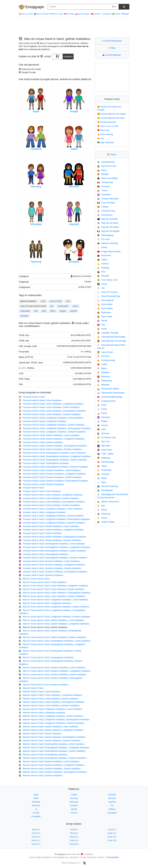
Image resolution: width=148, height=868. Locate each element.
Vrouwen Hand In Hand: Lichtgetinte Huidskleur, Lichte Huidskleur (51, 509)
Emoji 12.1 (74, 837)
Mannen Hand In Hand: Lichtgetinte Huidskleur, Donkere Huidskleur (52, 723)
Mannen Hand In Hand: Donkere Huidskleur (41, 776)
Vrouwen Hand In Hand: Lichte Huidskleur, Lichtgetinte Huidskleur (51, 495)
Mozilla (74, 809)
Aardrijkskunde (106, 162)
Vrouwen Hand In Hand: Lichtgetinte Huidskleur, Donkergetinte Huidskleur (54, 519)
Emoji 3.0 (112, 829)
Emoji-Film (104, 255)
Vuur (101, 138)
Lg (36, 809)
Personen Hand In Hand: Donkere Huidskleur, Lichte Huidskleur (50, 470)
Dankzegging (105, 235)
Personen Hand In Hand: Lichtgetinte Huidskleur (43, 421)
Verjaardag (104, 470)
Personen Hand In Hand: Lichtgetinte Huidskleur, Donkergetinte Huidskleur (55, 428)
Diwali (102, 247)
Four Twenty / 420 (107, 280)
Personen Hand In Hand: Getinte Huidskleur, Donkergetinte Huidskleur (53, 446)
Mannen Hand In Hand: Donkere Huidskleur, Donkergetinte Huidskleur (53, 772)
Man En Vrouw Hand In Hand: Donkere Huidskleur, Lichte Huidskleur (52, 668)
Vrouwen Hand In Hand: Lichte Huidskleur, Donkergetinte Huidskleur (52, 502)
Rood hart (103, 130)
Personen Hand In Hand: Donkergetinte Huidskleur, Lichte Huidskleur (52, 453)
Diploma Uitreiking (107, 243)
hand (43, 301)
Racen (102, 413)
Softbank (112, 809)
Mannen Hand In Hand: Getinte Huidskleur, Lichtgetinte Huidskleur (51, 730)
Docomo (74, 813)
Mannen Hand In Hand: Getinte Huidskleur (40, 734)
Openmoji (36, 262)
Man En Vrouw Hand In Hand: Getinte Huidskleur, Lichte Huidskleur (52, 620)
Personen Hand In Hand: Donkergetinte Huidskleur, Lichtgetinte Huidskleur (55, 456)
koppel (63, 311)
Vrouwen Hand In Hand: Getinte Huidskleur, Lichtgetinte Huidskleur (51, 530)
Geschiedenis (105, 300)
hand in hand (56, 301)
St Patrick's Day (106, 437)
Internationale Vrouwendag (111, 341)
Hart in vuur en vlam (108, 126)
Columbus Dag (106, 211)
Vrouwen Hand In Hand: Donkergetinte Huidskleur (44, 554)
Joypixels (74, 224)
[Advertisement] (74, 27)
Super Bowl (104, 450)
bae (36, 311)
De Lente (103, 239)
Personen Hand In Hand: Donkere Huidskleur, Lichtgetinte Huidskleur (52, 474)
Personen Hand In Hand (32, 397)
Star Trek (103, 442)
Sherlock (103, 433)
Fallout (102, 260)
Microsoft (74, 186)
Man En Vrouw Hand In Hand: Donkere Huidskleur (44, 685)
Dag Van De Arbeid (108, 227)
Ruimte (102, 425)
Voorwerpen (106, 14)
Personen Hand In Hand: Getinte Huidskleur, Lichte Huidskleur (49, 435)
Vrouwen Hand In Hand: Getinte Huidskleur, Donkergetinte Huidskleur (52, 537)
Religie (102, 421)
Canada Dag (105, 182)
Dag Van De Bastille (108, 231)
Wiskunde (104, 514)
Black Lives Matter (108, 178)
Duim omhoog (105, 134)
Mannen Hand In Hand (31, 688)
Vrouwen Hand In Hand (31, 488)
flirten (53, 311)
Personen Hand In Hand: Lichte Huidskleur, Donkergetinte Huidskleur (52, 411)
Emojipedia (36, 816)
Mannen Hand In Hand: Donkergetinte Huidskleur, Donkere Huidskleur (53, 758)
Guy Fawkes (105, 308)
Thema (112, 154)
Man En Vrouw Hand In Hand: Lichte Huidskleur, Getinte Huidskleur (52, 589)
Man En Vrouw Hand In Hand (34, 579)
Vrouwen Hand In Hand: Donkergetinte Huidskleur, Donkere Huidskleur (53, 558)
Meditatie (103, 372)
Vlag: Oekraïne (105, 143)
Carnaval (103, 186)
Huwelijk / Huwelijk (108, 333)
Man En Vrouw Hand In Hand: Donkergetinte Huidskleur (46, 657)
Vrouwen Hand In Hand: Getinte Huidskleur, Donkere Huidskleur (50, 540)
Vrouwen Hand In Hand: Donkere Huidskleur (41, 575)
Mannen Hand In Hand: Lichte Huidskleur (40, 692)
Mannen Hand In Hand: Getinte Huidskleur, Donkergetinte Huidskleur (52, 737)
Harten (102, 321)
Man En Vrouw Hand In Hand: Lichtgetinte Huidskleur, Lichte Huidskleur (53, 600)
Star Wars (104, 446)
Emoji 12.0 (36, 837)
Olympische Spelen (108, 389)
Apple (36, 111)
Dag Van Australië (107, 219)
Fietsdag (103, 268)
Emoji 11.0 (112, 833)
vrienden (24, 316)
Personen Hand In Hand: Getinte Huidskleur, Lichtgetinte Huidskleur (52, 439)
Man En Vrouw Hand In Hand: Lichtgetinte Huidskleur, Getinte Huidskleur (54, 607)
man (68, 301)
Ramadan (104, 417)
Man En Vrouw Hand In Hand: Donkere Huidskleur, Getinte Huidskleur (53, 675)
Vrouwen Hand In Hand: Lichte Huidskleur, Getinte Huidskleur (49, 498)
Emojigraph (35, 7)
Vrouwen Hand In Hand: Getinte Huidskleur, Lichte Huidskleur (49, 526)
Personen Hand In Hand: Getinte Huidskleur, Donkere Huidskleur (50, 449)
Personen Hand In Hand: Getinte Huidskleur (41, 442)
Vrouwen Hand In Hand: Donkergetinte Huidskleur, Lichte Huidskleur (52, 544)
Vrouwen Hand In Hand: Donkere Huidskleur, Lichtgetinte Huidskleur (52, 565)
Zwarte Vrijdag (106, 522)
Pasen (102, 409)
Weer (102, 482)
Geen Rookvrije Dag (108, 296)
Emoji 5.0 (74, 833)
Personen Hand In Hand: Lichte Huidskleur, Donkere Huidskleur (50, 414)
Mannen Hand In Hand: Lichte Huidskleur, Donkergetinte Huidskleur (52, 702)
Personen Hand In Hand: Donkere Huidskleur (41, 484)
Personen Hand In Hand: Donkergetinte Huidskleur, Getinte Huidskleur (53, 460)
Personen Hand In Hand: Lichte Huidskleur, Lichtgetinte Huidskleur (51, 404)
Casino (102, 190)
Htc (112, 805)
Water (102, 478)
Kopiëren (68, 56)
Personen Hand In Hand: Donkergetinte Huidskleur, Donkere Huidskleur (53, 467)
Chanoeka (104, 195)
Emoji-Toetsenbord (112, 41)
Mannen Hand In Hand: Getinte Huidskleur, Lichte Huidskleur (49, 727)
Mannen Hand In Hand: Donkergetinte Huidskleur (43, 755)
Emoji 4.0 (36, 833)
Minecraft (103, 377)
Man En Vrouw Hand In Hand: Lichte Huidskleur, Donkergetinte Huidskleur (55, 593)
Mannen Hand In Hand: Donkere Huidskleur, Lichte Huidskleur (49, 762)
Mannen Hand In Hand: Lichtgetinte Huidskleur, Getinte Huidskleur (51, 716)
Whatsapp (36, 224)
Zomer (102, 518)
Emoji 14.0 (74, 840)
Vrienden (103, 474)
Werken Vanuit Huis (108, 502)
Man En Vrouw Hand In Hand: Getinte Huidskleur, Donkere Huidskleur (53, 637)
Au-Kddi (36, 813)
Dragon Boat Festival (109, 251)
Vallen (102, 466)
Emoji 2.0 (74, 829)
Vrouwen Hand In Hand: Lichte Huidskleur (40, 491)
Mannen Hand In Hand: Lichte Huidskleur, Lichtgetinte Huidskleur (50, 695)
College (103, 207)
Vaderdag (104, 458)
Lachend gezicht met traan (111, 118)
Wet (101, 506)
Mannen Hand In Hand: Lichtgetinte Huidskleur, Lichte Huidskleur (50, 709)
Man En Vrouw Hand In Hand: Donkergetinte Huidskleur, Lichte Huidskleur (55, 641)
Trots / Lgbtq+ (105, 454)
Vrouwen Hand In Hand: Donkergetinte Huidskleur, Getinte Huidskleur (52, 551)
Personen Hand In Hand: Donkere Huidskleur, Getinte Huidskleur (50, 477)
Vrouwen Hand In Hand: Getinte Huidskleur (40, 533)
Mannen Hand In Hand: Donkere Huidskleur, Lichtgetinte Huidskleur (52, 765)
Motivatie (103, 385)
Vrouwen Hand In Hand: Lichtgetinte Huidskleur (42, 512)
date (44, 311)
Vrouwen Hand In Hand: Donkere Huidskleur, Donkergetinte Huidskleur (53, 572)
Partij (102, 405)
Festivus (103, 264)
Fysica (102, 284)
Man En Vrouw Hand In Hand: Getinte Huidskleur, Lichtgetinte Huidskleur (54, 624)
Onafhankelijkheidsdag (110, 397)
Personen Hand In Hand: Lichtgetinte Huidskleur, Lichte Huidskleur (51, 418)
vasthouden (63, 306)
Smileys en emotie (26, 14)
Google (74, 111)
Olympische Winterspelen (111, 393)
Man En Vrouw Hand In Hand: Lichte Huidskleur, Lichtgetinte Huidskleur (53, 586)
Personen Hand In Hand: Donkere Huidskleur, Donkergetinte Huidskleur (53, 481)
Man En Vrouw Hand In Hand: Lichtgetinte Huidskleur (45, 603)
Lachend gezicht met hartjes (111, 114)
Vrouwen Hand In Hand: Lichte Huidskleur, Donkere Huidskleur (49, 505)
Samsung (36, 186)
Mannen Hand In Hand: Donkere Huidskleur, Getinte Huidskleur (50, 769)
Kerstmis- (103, 356)
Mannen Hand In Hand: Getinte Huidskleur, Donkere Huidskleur (50, 741)
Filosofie (103, 276)
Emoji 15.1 (36, 844)
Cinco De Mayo (106, 203)
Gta (101, 288)
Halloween (104, 312)
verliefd (73, 311)
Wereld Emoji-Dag (107, 486)
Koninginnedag (106, 360)
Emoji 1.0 (36, 829)
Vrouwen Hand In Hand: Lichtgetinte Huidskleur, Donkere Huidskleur (52, 523)
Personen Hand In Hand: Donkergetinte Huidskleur (44, 463)
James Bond (105, 352)
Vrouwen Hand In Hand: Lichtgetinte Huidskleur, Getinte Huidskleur (51, 516)
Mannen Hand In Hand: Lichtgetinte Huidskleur (42, 713)
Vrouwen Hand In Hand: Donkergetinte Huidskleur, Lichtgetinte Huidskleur (54, 547)
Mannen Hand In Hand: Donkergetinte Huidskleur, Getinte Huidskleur (52, 751)
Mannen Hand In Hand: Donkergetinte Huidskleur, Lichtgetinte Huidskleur (54, 748)
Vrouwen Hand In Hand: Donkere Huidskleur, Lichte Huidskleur (49, 561)
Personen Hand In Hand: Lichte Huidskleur (40, 400)
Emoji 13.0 (112, 837)
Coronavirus (105, 215)
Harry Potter (105, 317)
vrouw (75, 306)
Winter (102, 510)
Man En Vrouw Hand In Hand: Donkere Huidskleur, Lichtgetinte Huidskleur (55, 671)
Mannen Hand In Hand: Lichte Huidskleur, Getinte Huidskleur (49, 699)
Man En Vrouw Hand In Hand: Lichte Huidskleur (43, 582)
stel (52, 306)
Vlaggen (126, 14)
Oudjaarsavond (106, 401)
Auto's (102, 170)
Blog (112, 48)
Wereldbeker (105, 490)
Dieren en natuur (57, 14)
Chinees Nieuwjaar (108, 199)
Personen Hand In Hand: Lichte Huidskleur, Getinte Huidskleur (49, 407)
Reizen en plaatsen (83, 14)
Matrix (102, 368)
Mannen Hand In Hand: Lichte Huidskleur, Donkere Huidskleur (49, 706)
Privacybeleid (112, 857)
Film (101, 272)
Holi (101, 325)
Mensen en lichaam (41, 14)
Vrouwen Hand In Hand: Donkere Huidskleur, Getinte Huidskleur (50, 568)
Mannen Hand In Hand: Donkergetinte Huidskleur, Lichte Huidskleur (52, 744)
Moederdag (104, 381)
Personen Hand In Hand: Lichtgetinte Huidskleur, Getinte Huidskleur (52, 425)
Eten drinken (69, 14)
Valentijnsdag (105, 462)
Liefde (102, 364)
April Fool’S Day (107, 166)
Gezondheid (105, 304)
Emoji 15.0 (112, 840)
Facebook (36, 149)
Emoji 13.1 (36, 840)
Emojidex (74, 262)
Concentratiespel (112, 55)
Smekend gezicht (106, 122)
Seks (101, 429)
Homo (102, 329)
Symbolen (117, 14)
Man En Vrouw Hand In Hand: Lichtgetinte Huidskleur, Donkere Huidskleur (55, 617)
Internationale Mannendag (111, 337)
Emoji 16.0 (74, 844)
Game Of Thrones (107, 292)
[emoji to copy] (57, 57)
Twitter (74, 149)
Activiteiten (96, 14)
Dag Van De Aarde (108, 223)
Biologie (103, 174)
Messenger (74, 802)
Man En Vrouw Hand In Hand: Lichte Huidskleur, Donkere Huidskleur (52, 596)
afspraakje (25, 311)
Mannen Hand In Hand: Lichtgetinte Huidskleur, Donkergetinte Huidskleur (54, 720)
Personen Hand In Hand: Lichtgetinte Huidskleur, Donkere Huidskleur (52, 432)
